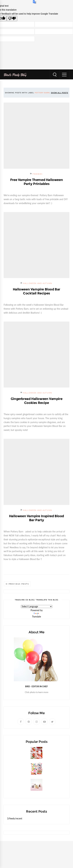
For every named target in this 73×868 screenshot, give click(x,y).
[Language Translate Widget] (37, 607)
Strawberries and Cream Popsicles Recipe (30, 760)
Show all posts (60, 93)
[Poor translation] (12, 18)
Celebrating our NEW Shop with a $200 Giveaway (35, 776)
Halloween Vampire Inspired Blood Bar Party (36, 518)
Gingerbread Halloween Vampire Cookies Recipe (36, 401)
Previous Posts (19, 584)
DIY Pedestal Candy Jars (20, 792)
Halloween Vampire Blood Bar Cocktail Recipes (36, 291)
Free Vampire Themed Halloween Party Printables (36, 182)
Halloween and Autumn (38, 283)
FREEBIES (37, 174)
